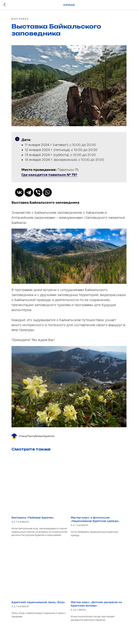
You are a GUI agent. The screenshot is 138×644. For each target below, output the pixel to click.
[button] (49, 175)
